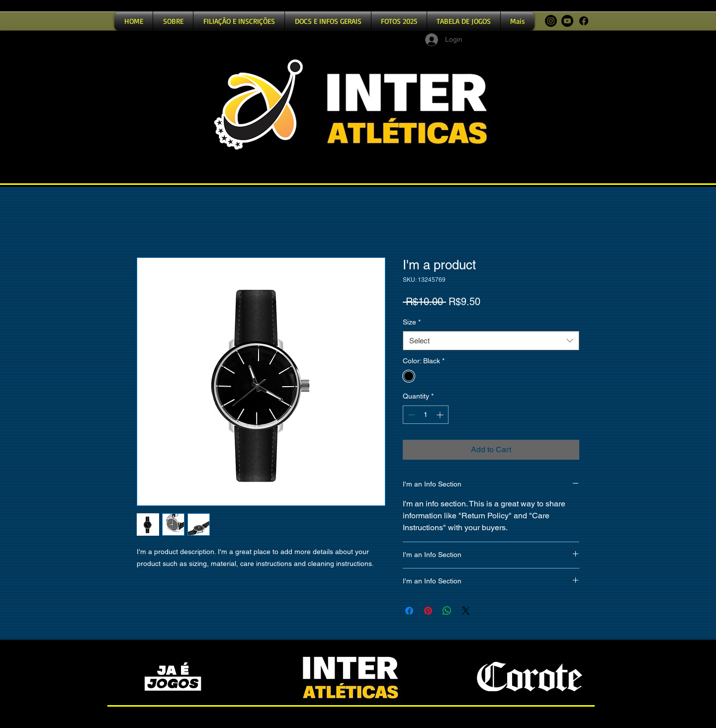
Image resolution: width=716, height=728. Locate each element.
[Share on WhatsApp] (447, 611)
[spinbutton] (426, 415)
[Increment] (441, 415)
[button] (239, 21)
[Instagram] (551, 21)
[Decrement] (410, 415)
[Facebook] (584, 21)
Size (412, 322)
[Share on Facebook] (409, 611)
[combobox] (491, 341)
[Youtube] (567, 21)
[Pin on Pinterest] (428, 611)
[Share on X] (466, 611)
